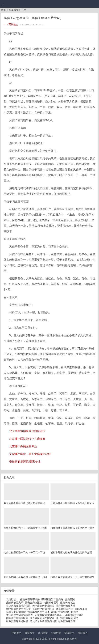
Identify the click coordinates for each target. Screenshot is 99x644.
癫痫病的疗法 (67, 603)
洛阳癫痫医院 (51, 603)
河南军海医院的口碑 (38, 612)
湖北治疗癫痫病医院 (67, 618)
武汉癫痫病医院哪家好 (42, 618)
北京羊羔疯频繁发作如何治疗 (27, 431)
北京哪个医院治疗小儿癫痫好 (27, 439)
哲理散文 (69, 633)
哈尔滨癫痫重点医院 (17, 621)
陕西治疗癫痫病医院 (17, 618)
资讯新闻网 (81, 609)
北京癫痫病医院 (64, 609)
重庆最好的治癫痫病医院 (20, 615)
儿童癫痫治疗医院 (73, 615)
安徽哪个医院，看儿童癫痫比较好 (30, 454)
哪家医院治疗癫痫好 (52, 599)
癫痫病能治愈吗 (15, 603)
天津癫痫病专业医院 (43, 606)
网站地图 (82, 633)
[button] (2, 4)
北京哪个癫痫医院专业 (23, 446)
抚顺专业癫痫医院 (16, 612)
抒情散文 (16, 633)
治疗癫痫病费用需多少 (18, 609)
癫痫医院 (70, 599)
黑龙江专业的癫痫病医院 (43, 621)
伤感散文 (43, 633)
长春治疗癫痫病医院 (43, 609)
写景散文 (14, 10)
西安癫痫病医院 (34, 603)
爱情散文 (30, 633)
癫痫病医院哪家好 (30, 599)
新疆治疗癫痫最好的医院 (64, 612)
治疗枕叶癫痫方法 (66, 606)
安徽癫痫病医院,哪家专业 (25, 462)
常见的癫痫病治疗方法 (18, 606)
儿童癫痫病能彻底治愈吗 (48, 615)
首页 (3, 10)
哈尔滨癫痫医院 (67, 621)
